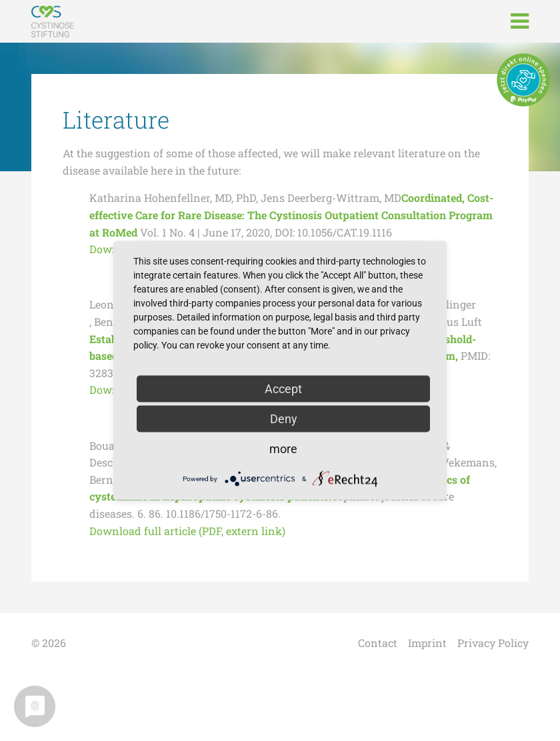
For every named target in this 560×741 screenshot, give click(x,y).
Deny (284, 419)
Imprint (427, 643)
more (283, 449)
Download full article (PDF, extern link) (187, 531)
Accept (283, 389)
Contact (378, 643)
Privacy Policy (493, 643)
